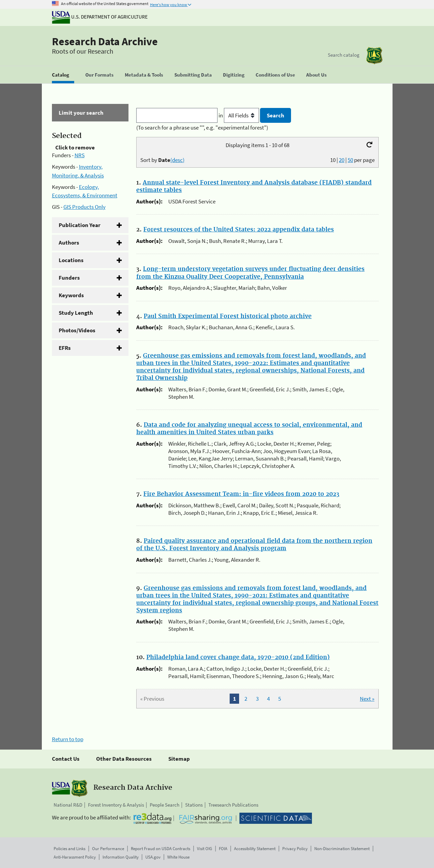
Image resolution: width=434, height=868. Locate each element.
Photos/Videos (77, 330)
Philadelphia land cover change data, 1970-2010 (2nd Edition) (238, 657)
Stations (194, 805)
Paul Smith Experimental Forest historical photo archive (228, 316)
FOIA (223, 849)
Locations (71, 260)
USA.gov (153, 857)
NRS (80, 155)
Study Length (76, 313)
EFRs (65, 348)
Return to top (68, 739)
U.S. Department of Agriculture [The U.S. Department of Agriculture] (100, 17)
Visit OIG (205, 849)
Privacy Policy (295, 849)
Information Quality (121, 857)
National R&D (68, 805)
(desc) (177, 160)
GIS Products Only (84, 207)
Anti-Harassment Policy (75, 857)
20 (342, 160)
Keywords (71, 295)
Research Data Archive (105, 41)
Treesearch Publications (233, 805)
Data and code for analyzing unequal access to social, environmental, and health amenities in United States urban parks (249, 429)
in (239, 115)
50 (350, 160)
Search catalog (344, 55)
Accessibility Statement (255, 849)
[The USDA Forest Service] (374, 55)
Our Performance (108, 849)
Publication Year (80, 225)
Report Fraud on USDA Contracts (161, 849)
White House (178, 857)
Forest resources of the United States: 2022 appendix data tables (239, 230)
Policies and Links (69, 849)
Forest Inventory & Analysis (116, 805)
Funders (69, 278)
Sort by (162, 160)
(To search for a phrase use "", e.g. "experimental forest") (202, 128)
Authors (69, 243)
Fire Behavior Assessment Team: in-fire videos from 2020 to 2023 (241, 494)
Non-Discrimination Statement (342, 849)
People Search (165, 805)
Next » (367, 699)
